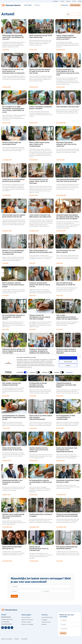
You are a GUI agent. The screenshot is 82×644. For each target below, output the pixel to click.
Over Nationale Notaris (47, 617)
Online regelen (29, 5)
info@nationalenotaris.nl (7, 619)
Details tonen (69, 641)
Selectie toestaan (68, 631)
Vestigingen (55, 1)
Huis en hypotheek (26, 617)
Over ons (38, 5)
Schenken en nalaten (26, 622)
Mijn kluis (80, 1)
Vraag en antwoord (46, 622)
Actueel (68, 1)
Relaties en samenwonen (27, 620)
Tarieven (62, 1)
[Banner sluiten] (80, 626)
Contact (74, 1)
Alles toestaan (68, 627)
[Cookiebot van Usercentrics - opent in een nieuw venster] (8, 641)
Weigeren (68, 635)
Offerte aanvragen (75, 5)
